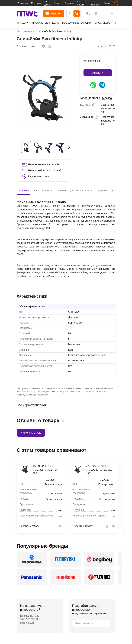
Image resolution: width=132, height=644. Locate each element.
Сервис (107, 3)
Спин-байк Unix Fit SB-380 (46, 472)
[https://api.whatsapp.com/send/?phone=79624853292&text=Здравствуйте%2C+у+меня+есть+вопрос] (93, 85)
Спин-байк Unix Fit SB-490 (99, 472)
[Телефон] (88, 14)
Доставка (69, 3)
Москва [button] (24, 3)
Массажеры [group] (103, 23)
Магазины (36, 3)
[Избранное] (96, 14)
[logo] (27, 14)
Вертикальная (76, 323)
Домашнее (74, 317)
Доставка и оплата (81, 191)
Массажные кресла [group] (45, 23)
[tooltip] (44, 46)
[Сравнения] (104, 14)
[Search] (77, 14)
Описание (23, 191)
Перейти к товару (29, 526)
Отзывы (61, 191)
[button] (69, 147)
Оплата (57, 3)
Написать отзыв (31, 433)
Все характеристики (31, 405)
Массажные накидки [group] (77, 23)
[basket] (113, 14)
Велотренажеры (26, 31)
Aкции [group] (22, 23)
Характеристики (43, 191)
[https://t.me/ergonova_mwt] (102, 85)
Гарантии (102, 191)
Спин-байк (74, 312)
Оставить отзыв (26, 46)
